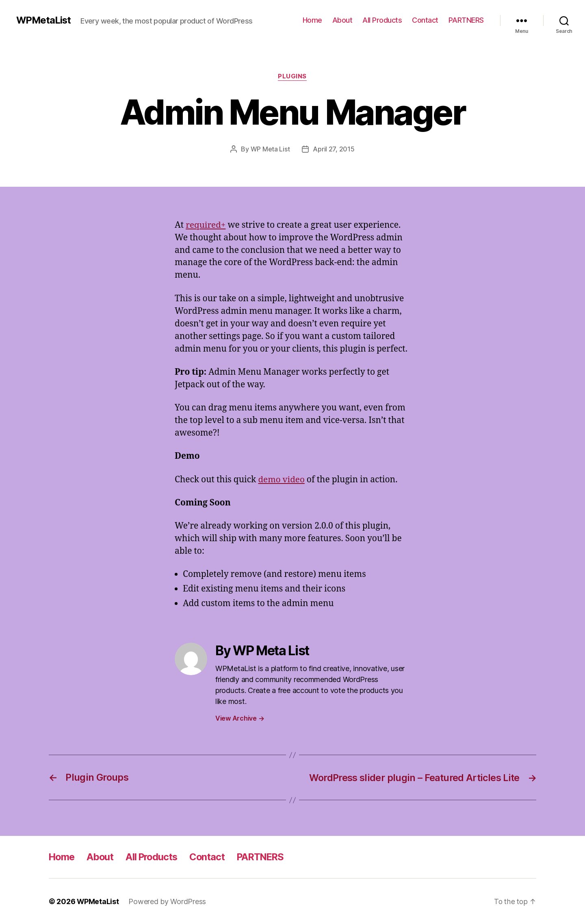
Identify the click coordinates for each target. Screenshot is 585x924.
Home (312, 20)
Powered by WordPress (168, 901)
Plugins (293, 77)
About (342, 20)
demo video (282, 479)
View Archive (240, 718)
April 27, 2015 (334, 149)
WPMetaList (44, 20)
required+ (206, 225)
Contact (425, 20)
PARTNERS (466, 20)
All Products (382, 20)
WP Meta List (270, 149)
